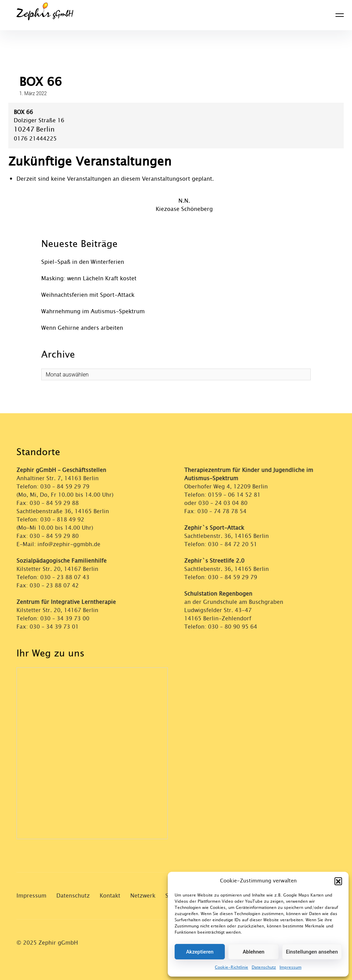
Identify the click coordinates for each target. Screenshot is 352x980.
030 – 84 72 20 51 (233, 544)
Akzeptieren (200, 952)
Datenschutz (264, 967)
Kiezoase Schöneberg (184, 209)
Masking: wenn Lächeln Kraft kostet (89, 278)
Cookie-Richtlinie (232, 967)
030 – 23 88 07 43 (65, 577)
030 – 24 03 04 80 (224, 503)
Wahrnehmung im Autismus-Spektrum (93, 311)
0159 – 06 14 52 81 (234, 495)
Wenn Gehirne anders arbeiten (82, 328)
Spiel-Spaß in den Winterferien (83, 262)
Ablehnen (254, 952)
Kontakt (110, 896)
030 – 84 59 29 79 (65, 487)
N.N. (184, 201)
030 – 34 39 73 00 (65, 618)
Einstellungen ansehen (312, 952)
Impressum (290, 967)
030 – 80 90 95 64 (233, 627)
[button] (338, 881)
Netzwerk (143, 896)
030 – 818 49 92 (62, 520)
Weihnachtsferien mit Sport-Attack (88, 295)
